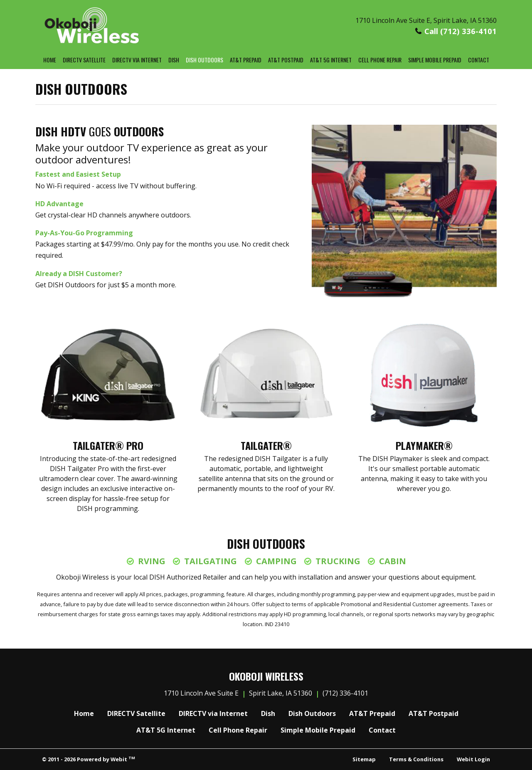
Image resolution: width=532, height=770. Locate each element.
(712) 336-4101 (345, 693)
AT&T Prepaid (246, 60)
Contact (479, 60)
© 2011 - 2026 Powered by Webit (89, 759)
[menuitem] (50, 60)
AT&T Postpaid (286, 60)
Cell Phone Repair (380, 60)
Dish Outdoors (206, 59)
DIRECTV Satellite (84, 60)
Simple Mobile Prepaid (435, 60)
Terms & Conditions (416, 759)
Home (50, 60)
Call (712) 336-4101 (461, 31)
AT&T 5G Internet (331, 60)
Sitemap (364, 759)
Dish (174, 60)
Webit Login (473, 759)
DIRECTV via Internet (137, 60)
